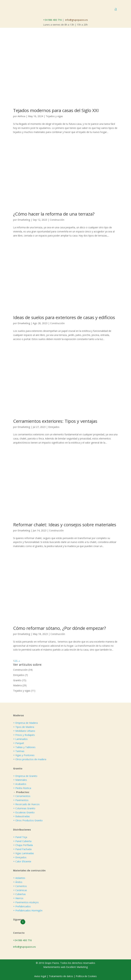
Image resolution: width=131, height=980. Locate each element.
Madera (17, 685)
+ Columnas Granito (24, 808)
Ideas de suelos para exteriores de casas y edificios (64, 317)
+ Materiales (20, 780)
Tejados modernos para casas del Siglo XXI (56, 110)
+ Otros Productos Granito (28, 820)
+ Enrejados (20, 857)
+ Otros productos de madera (30, 759)
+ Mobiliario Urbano (24, 731)
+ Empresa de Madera (25, 723)
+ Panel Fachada (22, 849)
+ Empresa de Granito (25, 776)
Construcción (57, 220)
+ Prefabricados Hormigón (28, 910)
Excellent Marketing (77, 967)
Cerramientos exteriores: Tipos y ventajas (55, 421)
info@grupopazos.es (77, 20)
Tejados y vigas (54, 116)
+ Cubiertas (19, 894)
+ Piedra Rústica (22, 788)
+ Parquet (19, 743)
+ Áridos (18, 882)
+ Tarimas (19, 751)
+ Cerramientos (22, 796)
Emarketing (24, 220)
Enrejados (54, 427)
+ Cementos (20, 886)
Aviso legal (41, 976)
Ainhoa (21, 116)
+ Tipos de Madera (24, 727)
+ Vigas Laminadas (24, 853)
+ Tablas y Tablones (24, 747)
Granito (17, 680)
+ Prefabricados (22, 906)
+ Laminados (20, 739)
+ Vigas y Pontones (24, 755)
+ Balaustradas (21, 816)
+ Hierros (18, 898)
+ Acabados (20, 784)
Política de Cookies (86, 976)
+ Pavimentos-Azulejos (26, 902)
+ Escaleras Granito (24, 812)
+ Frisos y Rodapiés (24, 735)
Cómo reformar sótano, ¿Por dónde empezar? (60, 628)
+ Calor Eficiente (22, 861)
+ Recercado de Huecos (26, 804)
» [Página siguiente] (19, 661)
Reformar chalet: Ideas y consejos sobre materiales (65, 525)
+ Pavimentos (21, 800)
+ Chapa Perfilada (23, 845)
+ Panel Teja (20, 837)
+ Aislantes (19, 878)
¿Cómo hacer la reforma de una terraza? (54, 214)
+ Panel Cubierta (22, 841)
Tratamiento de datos (61, 976)
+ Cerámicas (20, 890)
